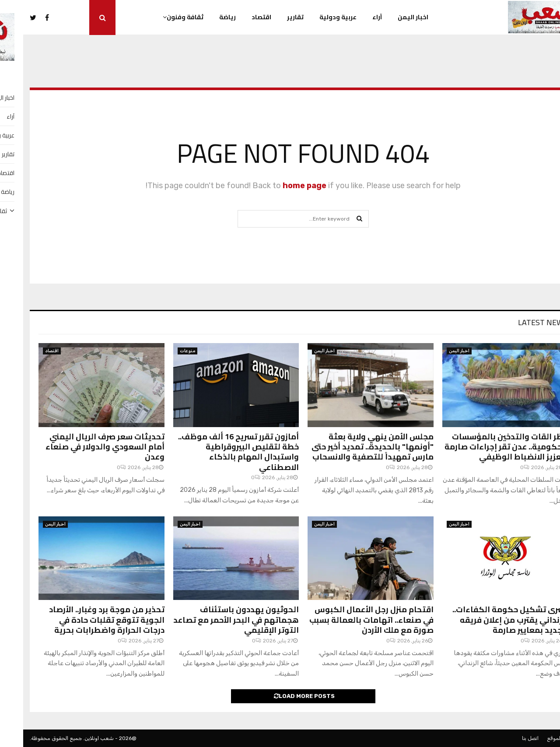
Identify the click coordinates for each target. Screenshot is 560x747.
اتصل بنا (507, 738)
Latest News (520, 322)
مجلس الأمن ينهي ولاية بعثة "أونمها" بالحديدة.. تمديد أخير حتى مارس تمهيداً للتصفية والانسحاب (349, 447)
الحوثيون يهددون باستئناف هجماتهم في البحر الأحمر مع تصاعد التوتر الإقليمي (213, 620)
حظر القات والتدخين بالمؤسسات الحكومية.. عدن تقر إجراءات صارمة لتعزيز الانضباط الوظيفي (483, 447)
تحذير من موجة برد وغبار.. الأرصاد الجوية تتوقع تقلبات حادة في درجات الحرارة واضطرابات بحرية (84, 620)
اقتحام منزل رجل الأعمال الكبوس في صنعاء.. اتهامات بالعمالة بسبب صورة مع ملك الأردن (348, 620)
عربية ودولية (315, 17)
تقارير (272, 17)
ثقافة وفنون (162, 17)
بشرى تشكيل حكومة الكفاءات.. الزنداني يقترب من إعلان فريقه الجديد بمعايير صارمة (487, 620)
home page (281, 186)
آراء (354, 17)
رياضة (204, 17)
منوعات (164, 351)
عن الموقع (535, 738)
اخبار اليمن (390, 17)
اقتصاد (238, 17)
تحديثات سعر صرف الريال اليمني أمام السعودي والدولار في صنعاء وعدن (82, 447)
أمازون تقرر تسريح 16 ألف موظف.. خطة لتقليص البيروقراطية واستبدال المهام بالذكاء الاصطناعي (215, 452)
